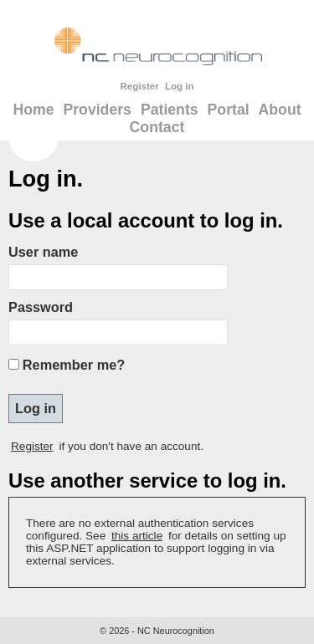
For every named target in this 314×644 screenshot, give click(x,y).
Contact (157, 127)
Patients (170, 110)
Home (33, 110)
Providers (97, 110)
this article (137, 536)
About (280, 110)
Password (41, 307)
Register (139, 86)
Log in (180, 86)
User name (43, 252)
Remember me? (74, 365)
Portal (229, 110)
